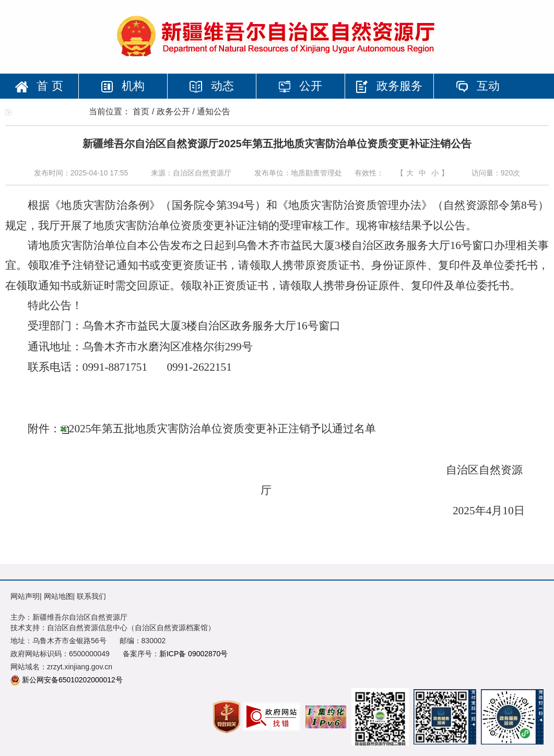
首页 (141, 111)
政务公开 (173, 111)
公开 (300, 86)
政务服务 (389, 86)
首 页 (39, 86)
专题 (44, 111)
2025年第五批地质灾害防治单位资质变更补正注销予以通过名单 (223, 429)
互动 (478, 86)
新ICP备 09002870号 (194, 654)
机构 (123, 86)
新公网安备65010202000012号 (72, 680)
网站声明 (25, 596)
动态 (211, 86)
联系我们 (91, 596)
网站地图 (58, 596)
